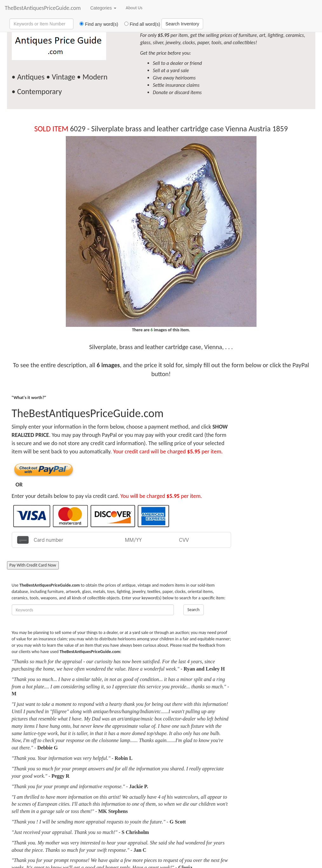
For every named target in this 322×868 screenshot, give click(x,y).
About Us (134, 8)
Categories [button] (103, 8)
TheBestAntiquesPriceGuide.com (43, 8)
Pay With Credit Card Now (33, 565)
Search (194, 610)
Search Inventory (182, 24)
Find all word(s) (140, 24)
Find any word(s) (96, 24)
